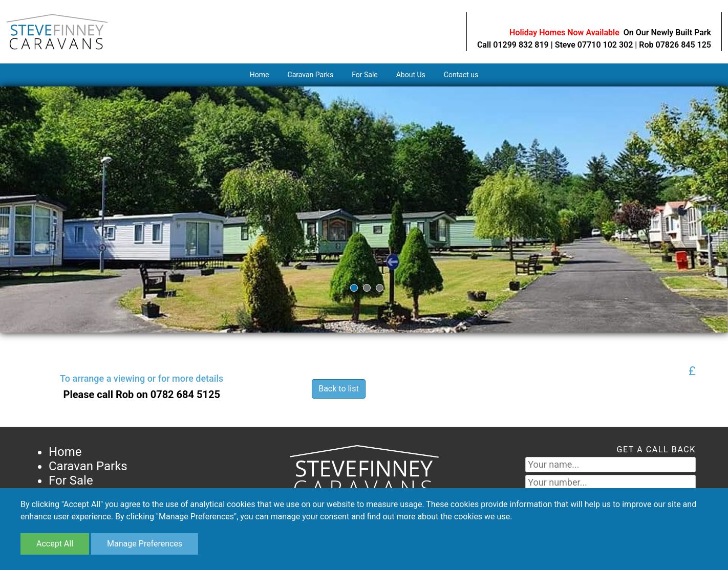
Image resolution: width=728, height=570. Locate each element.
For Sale (365, 75)
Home (260, 75)
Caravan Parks (311, 75)
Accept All (55, 544)
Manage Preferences (145, 544)
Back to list (339, 389)
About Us (411, 75)
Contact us (461, 75)
